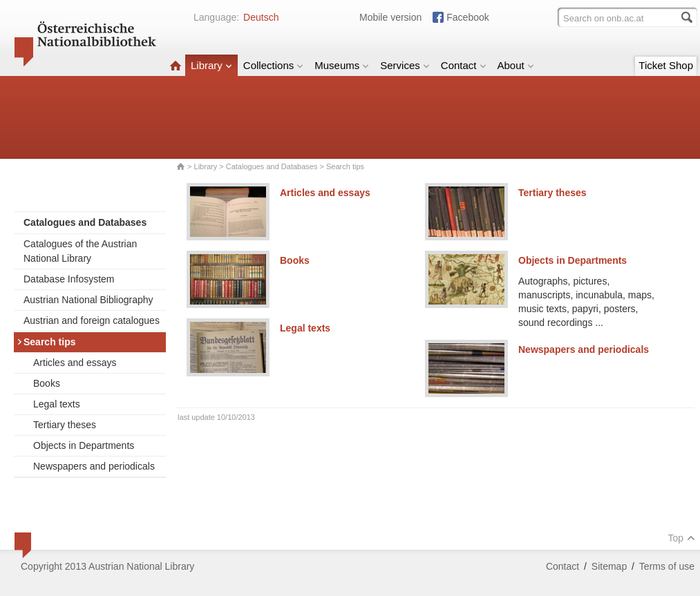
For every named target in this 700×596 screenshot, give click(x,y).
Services (405, 65)
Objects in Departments (84, 445)
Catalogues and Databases (272, 166)
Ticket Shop (666, 65)
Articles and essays (75, 363)
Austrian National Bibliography (88, 300)
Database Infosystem (69, 279)
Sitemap (609, 566)
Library (211, 65)
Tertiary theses (65, 425)
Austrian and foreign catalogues (92, 320)
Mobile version (390, 17)
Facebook (467, 17)
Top (681, 538)
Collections (273, 65)
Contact (464, 65)
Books (47, 383)
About (516, 65)
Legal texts (57, 404)
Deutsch (261, 17)
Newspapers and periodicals (94, 466)
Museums (342, 65)
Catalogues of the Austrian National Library (80, 251)
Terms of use (667, 566)
